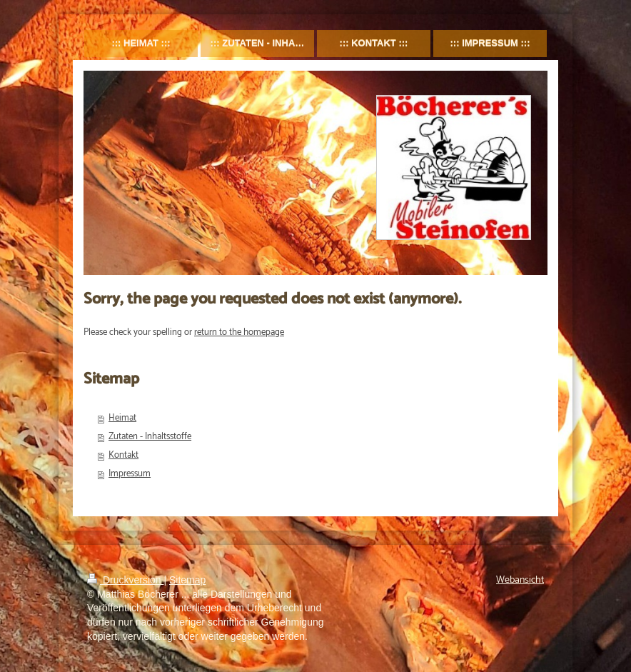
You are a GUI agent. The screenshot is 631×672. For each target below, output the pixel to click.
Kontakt (123, 455)
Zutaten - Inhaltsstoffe (150, 437)
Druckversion (125, 580)
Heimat (122, 418)
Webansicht (520, 580)
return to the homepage (239, 332)
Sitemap (187, 580)
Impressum (130, 474)
